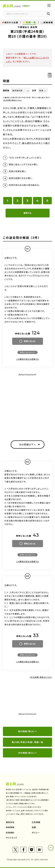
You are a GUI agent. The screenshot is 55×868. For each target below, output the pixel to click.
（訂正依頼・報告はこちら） (13, 100)
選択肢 (6, 90)
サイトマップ (12, 838)
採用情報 (10, 827)
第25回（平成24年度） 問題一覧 (28, 742)
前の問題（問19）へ (27, 731)
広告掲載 (36, 822)
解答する (27, 213)
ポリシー (36, 833)
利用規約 (10, 833)
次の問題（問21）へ (27, 753)
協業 (34, 827)
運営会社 (10, 822)
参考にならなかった (27, 352)
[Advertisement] (27, 404)
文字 (34, 90)
